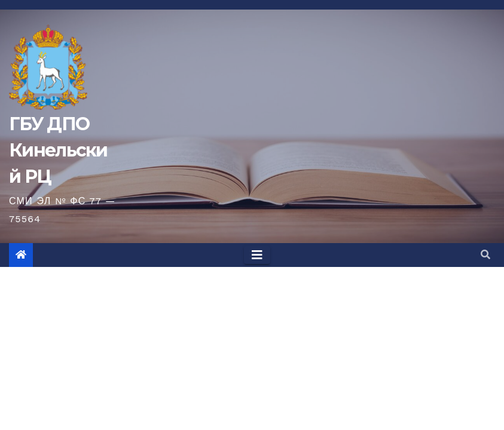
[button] (485, 255)
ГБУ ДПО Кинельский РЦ (58, 150)
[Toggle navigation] (257, 255)
